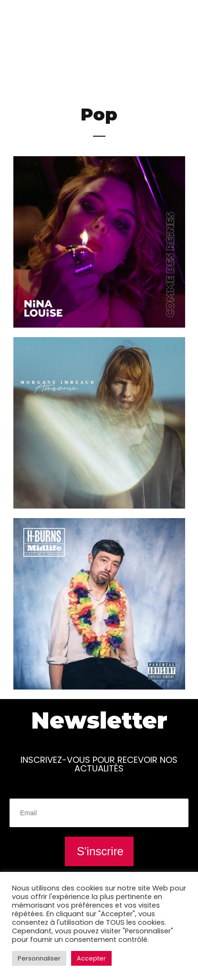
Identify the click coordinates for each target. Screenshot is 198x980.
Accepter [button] (91, 958)
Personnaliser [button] (39, 958)
